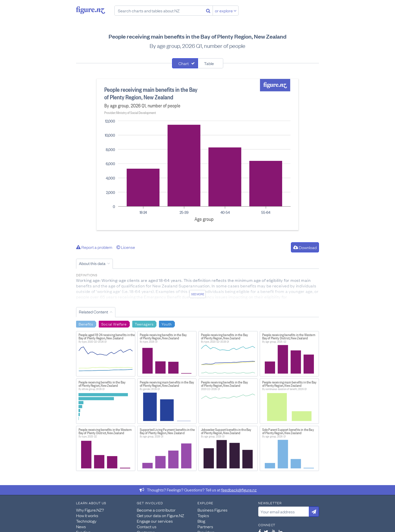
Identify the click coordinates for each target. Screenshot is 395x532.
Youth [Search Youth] (167, 324)
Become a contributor (156, 510)
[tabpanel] (197, 155)
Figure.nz (91, 10)
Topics (203, 515)
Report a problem (94, 247)
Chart (184, 63)
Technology (86, 521)
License (126, 247)
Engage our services (155, 521)
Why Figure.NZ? (90, 510)
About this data (92, 263)
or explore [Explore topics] (226, 11)
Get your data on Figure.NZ (160, 515)
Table (209, 63)
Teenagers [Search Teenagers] (144, 324)
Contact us (147, 526)
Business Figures (212, 510)
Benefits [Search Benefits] (86, 324)
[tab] (185, 63)
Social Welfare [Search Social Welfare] (114, 324)
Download (305, 247)
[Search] (208, 11)
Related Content (93, 312)
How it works (87, 515)
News (81, 526)
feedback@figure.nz (239, 490)
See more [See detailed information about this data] (198, 294)
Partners (205, 526)
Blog (201, 521)
